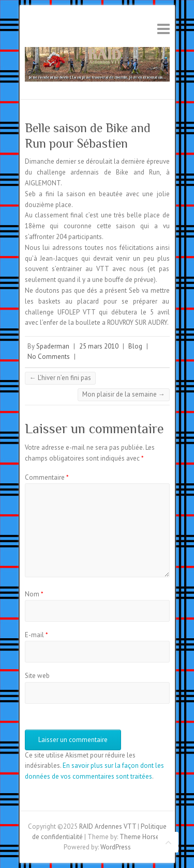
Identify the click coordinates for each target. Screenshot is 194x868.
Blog (135, 346)
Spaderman (53, 346)
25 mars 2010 (99, 346)
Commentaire (47, 477)
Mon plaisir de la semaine (124, 394)
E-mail (36, 635)
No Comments (49, 357)
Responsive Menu (163, 29)
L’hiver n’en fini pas (60, 378)
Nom (34, 594)
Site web (37, 676)
